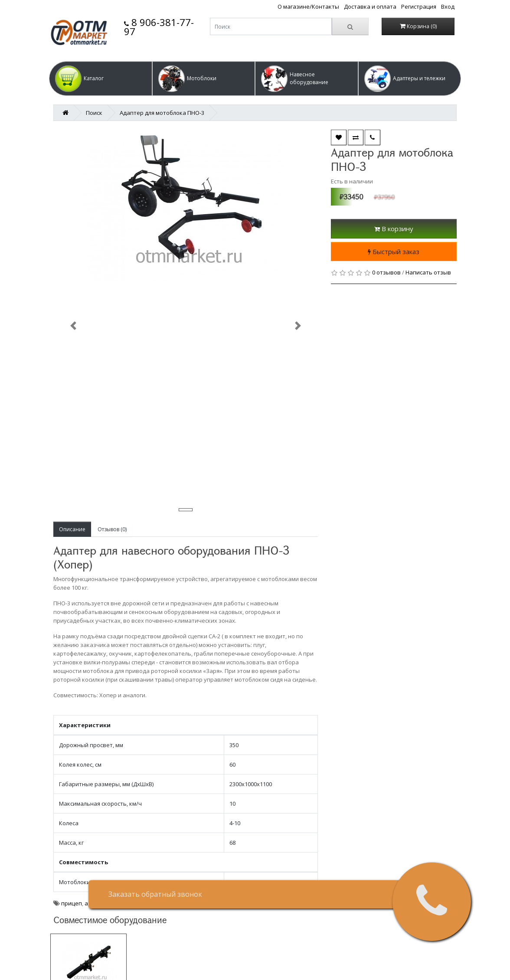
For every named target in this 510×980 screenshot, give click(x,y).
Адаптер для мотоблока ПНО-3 (162, 113)
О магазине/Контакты (308, 7)
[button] (101, 78)
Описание (72, 529)
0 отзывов (386, 272)
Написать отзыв (428, 272)
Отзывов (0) (112, 529)
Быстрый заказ (394, 252)
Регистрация (419, 7)
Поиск (94, 113)
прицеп (72, 903)
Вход (448, 7)
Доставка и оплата (370, 7)
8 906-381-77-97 (159, 27)
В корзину (394, 229)
